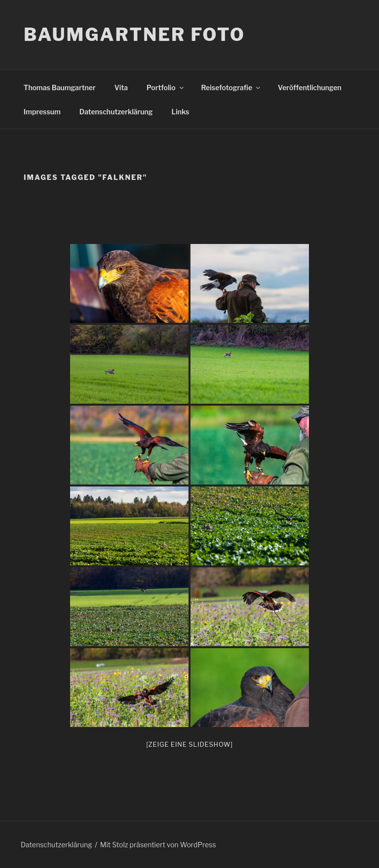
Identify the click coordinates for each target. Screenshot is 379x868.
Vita (121, 87)
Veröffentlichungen (310, 87)
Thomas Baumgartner (60, 87)
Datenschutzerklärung (116, 112)
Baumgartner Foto (134, 35)
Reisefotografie (232, 87)
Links (181, 112)
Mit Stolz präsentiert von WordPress (158, 845)
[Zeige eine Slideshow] (189, 744)
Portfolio (166, 87)
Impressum (42, 112)
